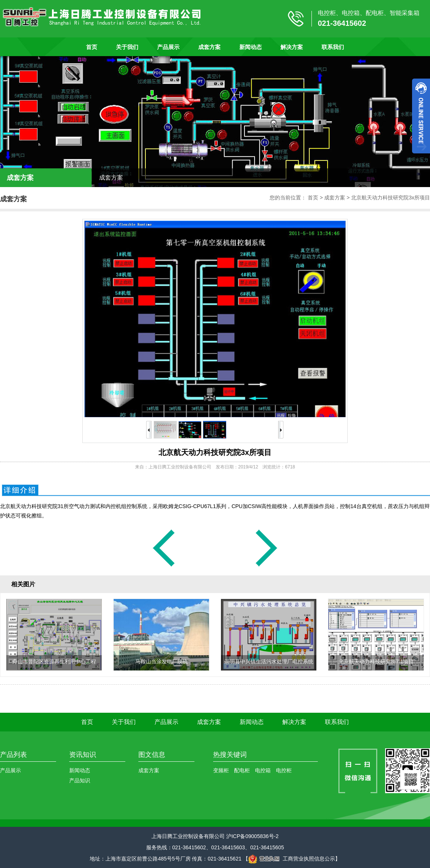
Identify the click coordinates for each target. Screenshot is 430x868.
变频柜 (221, 770)
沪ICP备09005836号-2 (252, 836)
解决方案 (292, 47)
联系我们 (333, 47)
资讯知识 (83, 755)
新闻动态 (251, 47)
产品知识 (80, 780)
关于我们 (127, 47)
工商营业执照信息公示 (292, 859)
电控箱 (263, 770)
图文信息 (152, 755)
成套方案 (209, 47)
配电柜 (242, 770)
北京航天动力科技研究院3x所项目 (391, 198)
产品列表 (13, 755)
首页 (92, 47)
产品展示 (168, 47)
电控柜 (284, 770)
